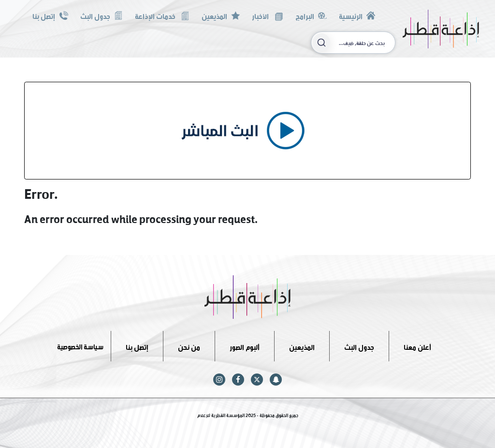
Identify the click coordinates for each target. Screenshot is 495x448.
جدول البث (102, 15)
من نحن (189, 346)
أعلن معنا (417, 346)
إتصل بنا (50, 15)
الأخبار (267, 15)
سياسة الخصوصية (80, 346)
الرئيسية (357, 15)
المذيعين (221, 15)
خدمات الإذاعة (162, 15)
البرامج (311, 15)
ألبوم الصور (245, 346)
